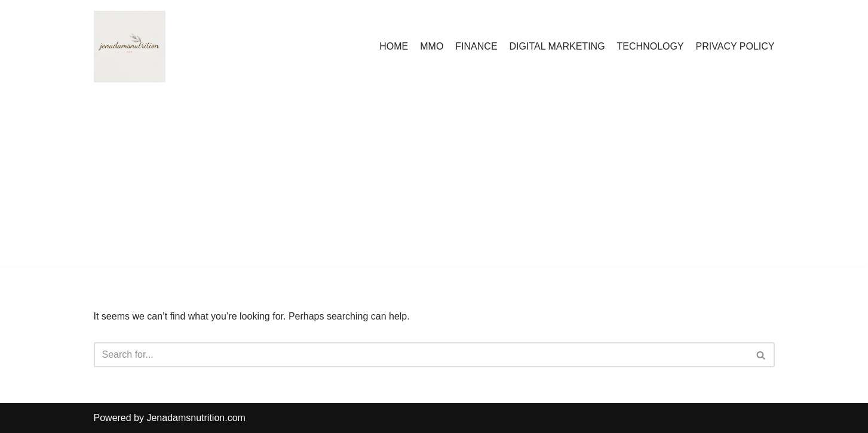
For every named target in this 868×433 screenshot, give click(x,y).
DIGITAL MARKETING (557, 46)
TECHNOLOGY (651, 46)
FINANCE (476, 46)
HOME (394, 46)
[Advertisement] (434, 183)
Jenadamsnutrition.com (196, 418)
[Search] (421, 355)
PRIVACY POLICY (735, 46)
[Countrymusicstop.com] (130, 47)
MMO (432, 46)
